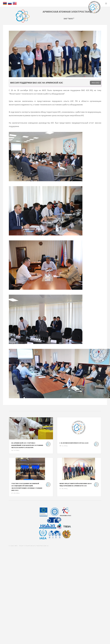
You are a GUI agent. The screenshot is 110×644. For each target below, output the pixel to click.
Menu (106, 3)
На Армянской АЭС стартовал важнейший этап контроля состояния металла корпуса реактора (27, 445)
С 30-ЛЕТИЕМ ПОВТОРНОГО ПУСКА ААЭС (74, 443)
